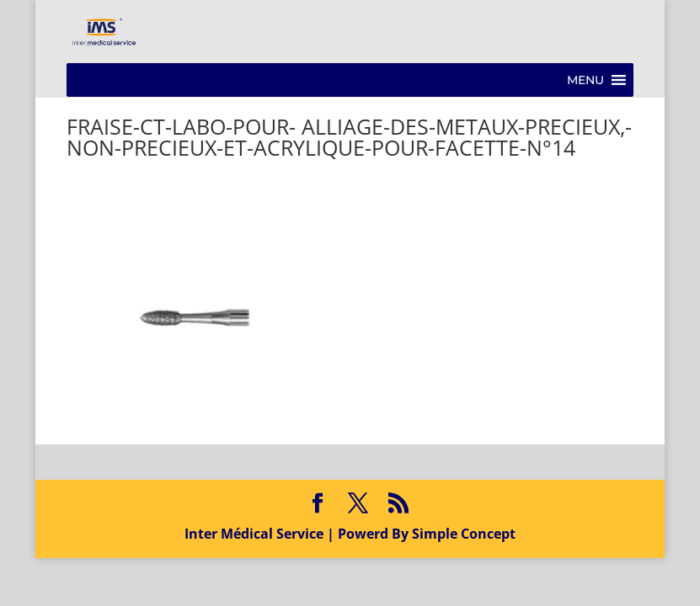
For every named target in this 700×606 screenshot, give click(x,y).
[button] (585, 80)
